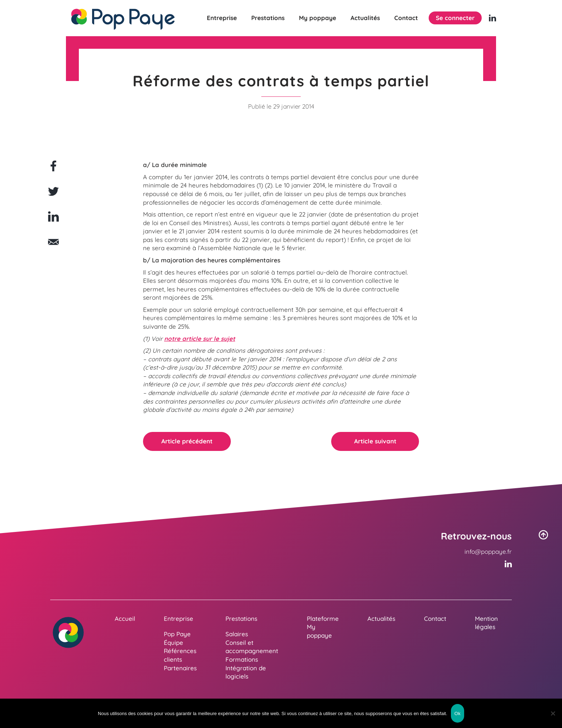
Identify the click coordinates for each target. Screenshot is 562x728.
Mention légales (486, 623)
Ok (458, 713)
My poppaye (318, 18)
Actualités (365, 18)
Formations (242, 659)
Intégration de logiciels (246, 672)
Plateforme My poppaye (323, 627)
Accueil (125, 618)
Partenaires (180, 668)
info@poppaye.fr (488, 551)
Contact (406, 18)
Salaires (237, 634)
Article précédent (187, 441)
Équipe (173, 643)
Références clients (180, 655)
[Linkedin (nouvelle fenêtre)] (492, 18)
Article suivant (375, 441)
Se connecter (455, 18)
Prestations (268, 18)
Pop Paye (177, 634)
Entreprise (222, 18)
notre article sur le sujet (200, 339)
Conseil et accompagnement (252, 647)
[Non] (553, 713)
